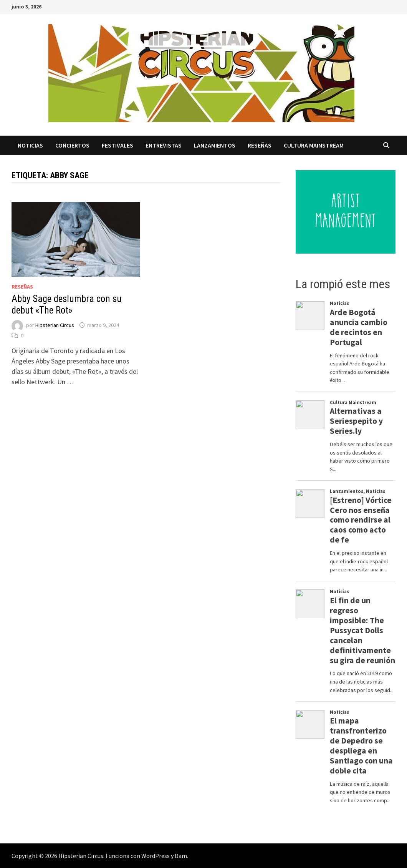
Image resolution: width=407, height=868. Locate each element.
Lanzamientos (215, 145)
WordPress (156, 856)
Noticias (30, 145)
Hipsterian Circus (55, 325)
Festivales (117, 145)
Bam (181, 856)
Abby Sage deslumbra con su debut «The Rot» (67, 305)
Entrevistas (164, 145)
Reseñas (260, 145)
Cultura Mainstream (314, 145)
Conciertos (72, 145)
